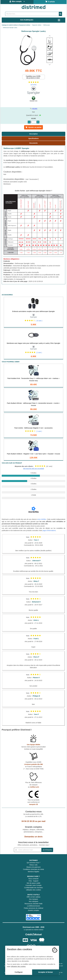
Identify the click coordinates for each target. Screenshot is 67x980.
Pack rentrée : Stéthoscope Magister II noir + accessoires (33, 428)
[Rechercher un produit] (32, 14)
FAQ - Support (33, 881)
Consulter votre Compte (33, 885)
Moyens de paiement (33, 867)
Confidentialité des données (34, 888)
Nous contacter (33, 879)
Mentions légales (33, 872)
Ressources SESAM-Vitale (33, 904)
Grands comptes (34, 910)
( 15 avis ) (39, 321)
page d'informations (49, 530)
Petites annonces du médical (34, 908)
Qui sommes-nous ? (33, 863)
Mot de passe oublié (33, 883)
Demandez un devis (33, 837)
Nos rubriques (33, 901)
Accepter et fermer (46, 972)
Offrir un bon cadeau (33, 897)
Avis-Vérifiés (42, 519)
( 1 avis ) (39, 431)
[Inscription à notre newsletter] (28, 850)
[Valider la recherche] (60, 14)
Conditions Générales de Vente (33, 869)
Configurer (19, 972)
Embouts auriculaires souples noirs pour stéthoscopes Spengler (33, 311)
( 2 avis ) (39, 353)
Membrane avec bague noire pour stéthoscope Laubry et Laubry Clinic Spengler (34, 343)
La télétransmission (34, 906)
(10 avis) (33, 85)
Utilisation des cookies (34, 890)
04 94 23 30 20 (28, 821)
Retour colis (33, 865)
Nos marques (33, 899)
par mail (42, 821)
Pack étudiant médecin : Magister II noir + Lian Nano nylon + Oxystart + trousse (34, 454)
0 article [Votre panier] (50, 2)
